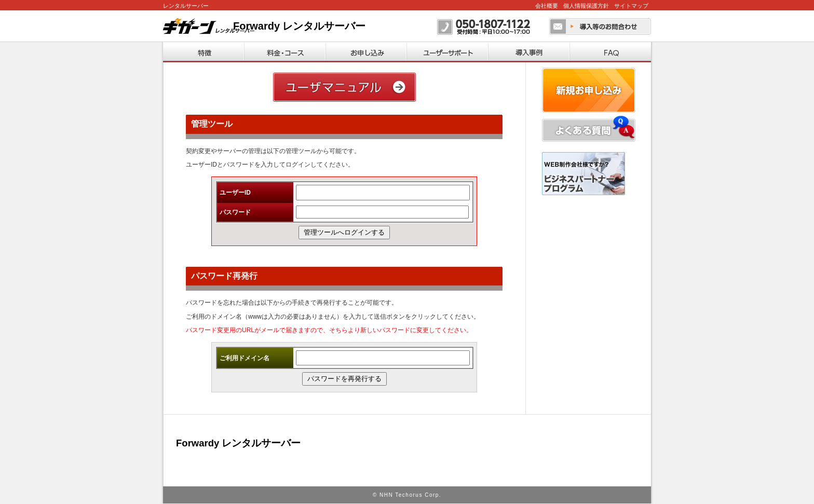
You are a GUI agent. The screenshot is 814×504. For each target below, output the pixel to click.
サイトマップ (631, 6)
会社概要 (547, 6)
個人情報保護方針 (586, 6)
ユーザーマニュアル (344, 87)
